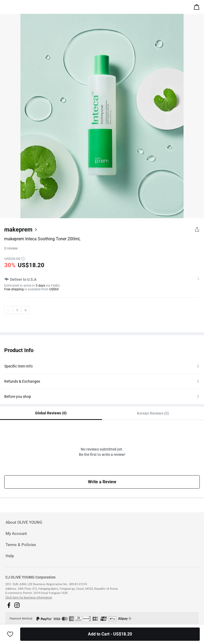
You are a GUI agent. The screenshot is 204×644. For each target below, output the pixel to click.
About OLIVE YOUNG (24, 522)
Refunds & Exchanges (22, 381)
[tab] (102, 523)
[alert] (198, 8)
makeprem (18, 230)
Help (10, 556)
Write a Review (102, 482)
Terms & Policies (21, 545)
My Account (16, 534)
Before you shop (18, 397)
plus (26, 310)
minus (8, 310)
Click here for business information (29, 598)
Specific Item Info (18, 366)
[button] (9, 605)
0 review (11, 248)
